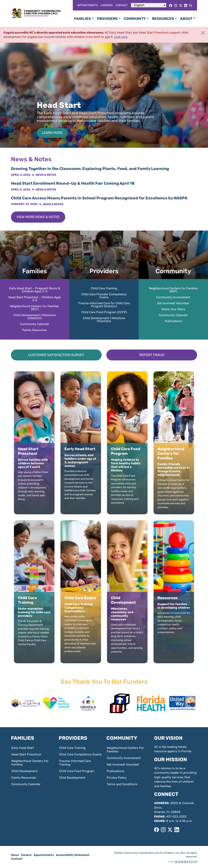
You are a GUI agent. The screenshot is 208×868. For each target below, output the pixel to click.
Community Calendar (35, 324)
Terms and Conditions (122, 784)
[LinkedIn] (186, 5)
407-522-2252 (176, 817)
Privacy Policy (117, 778)
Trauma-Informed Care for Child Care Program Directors (104, 305)
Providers (107, 19)
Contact (122, 5)
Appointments (87, 5)
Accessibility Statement (73, 855)
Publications (173, 321)
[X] (181, 5)
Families (82, 19)
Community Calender (26, 784)
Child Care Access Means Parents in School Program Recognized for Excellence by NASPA (99, 198)
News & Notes (46, 175)
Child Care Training (104, 288)
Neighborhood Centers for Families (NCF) (35, 308)
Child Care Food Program (77, 771)
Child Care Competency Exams (80, 754)
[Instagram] (176, 5)
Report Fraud (152, 355)
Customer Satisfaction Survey (56, 355)
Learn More (52, 133)
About (186, 19)
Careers (107, 5)
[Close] (203, 33)
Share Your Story (173, 309)
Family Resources (35, 330)
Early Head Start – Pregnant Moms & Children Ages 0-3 (35, 290)
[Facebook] (171, 5)
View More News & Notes (38, 217)
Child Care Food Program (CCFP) (104, 312)
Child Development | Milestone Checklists (35, 317)
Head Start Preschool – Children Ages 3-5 (35, 299)
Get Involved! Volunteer (173, 303)
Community (135, 19)
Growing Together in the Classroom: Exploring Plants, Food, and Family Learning (90, 169)
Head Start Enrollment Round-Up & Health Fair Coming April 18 (73, 183)
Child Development (24, 771)
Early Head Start (23, 748)
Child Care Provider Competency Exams (104, 296)
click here (121, 37)
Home (15, 855)
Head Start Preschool (26, 754)
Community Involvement (173, 297)
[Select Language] (149, 5)
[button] (193, 704)
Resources (163, 19)
